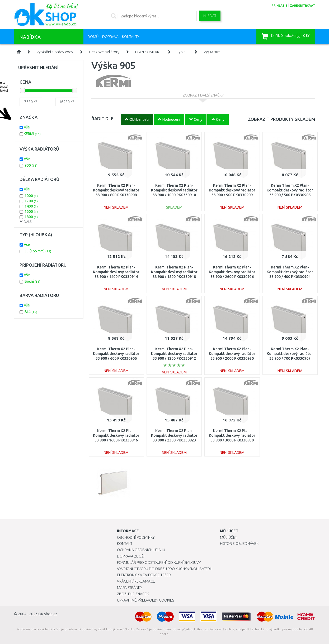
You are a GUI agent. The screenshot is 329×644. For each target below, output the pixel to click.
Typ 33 (182, 52)
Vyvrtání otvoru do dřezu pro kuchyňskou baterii (164, 569)
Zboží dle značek (133, 594)
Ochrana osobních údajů (141, 550)
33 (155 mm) (38, 251)
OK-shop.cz (48, 614)
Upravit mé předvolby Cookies (145, 600)
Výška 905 (212, 52)
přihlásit (279, 6)
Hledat (210, 16)
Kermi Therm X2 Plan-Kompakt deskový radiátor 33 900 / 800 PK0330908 (116, 190)
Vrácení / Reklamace (136, 581)
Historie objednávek (239, 544)
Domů (93, 37)
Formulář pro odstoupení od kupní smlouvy (159, 563)
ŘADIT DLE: (103, 119)
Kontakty (131, 37)
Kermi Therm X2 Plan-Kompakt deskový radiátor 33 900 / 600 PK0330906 (116, 354)
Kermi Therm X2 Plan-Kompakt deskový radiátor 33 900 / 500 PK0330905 (290, 190)
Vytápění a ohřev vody (55, 52)
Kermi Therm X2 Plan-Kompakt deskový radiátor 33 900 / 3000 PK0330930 (232, 435)
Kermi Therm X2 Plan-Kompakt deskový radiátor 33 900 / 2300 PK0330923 (174, 435)
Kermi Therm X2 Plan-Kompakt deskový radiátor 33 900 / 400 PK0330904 (290, 272)
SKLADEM (281, 119)
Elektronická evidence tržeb (144, 575)
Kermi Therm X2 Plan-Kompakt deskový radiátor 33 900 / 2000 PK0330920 (232, 354)
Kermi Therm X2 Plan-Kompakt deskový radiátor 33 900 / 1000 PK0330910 (174, 190)
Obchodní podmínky (136, 537)
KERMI (32, 134)
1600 (31, 212)
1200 (31, 201)
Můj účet (229, 537)
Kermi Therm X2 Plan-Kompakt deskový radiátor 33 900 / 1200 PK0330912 (174, 354)
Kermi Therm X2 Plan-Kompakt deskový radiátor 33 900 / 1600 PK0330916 (116, 435)
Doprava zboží (131, 556)
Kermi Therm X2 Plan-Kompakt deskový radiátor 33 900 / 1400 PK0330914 (116, 272)
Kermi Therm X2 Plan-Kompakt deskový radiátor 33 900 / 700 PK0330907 (290, 354)
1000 (31, 196)
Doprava (110, 37)
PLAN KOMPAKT (148, 52)
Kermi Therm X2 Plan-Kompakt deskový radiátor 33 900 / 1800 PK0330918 (174, 272)
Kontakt (125, 544)
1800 (31, 217)
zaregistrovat (302, 6)
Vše (27, 127)
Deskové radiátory (104, 52)
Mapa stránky (130, 588)
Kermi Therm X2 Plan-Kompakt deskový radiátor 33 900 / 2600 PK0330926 (232, 272)
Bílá (31, 312)
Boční (32, 281)
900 (31, 165)
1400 (31, 206)
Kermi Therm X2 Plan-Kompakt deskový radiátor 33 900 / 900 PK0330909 (232, 190)
